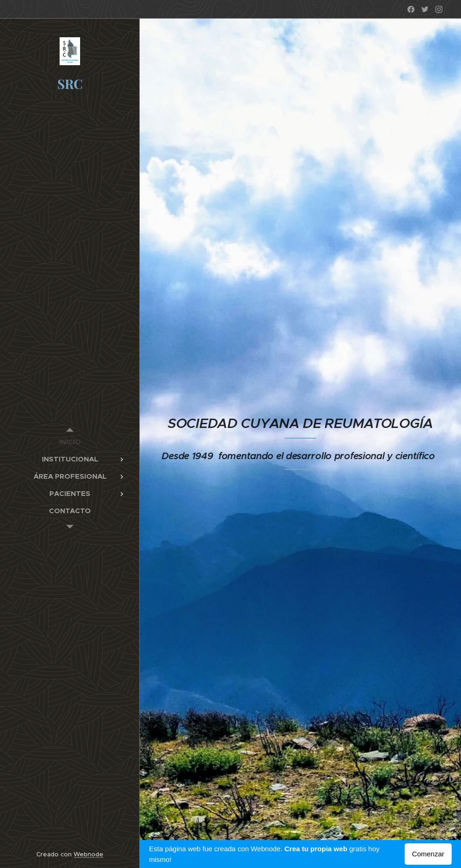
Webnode (88, 854)
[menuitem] (70, 442)
